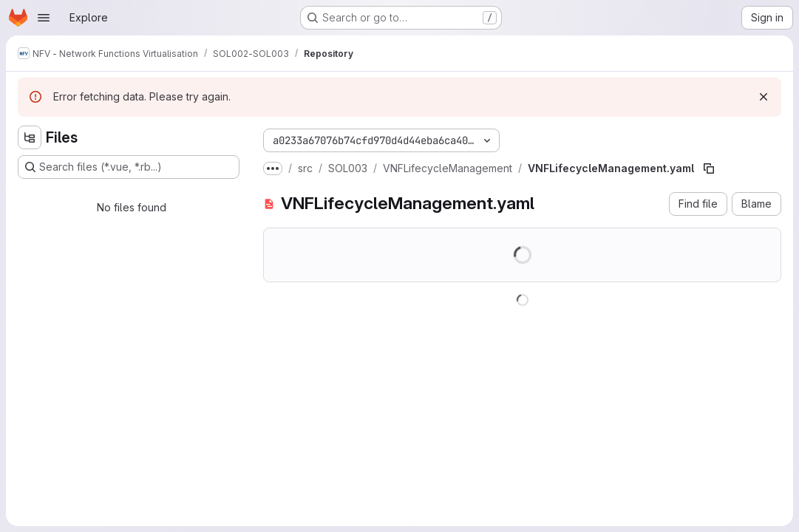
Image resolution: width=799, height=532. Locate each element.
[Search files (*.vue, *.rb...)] (129, 167)
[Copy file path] (709, 168)
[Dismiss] (764, 97)
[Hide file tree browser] (30, 137)
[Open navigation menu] (44, 18)
